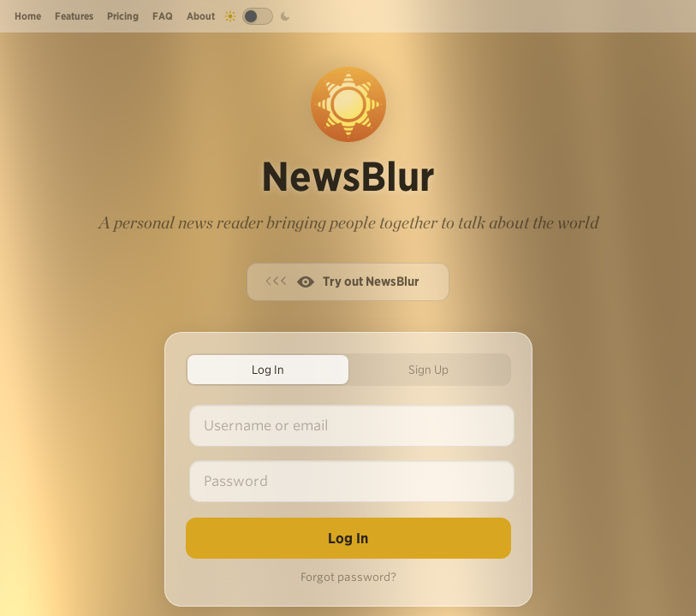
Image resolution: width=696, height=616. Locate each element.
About (201, 16)
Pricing (123, 16)
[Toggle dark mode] (258, 16)
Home (28, 16)
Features (74, 16)
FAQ (163, 16)
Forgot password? (348, 577)
